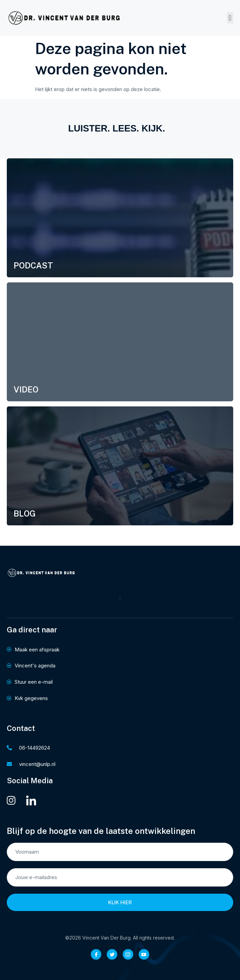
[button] (230, 18)
